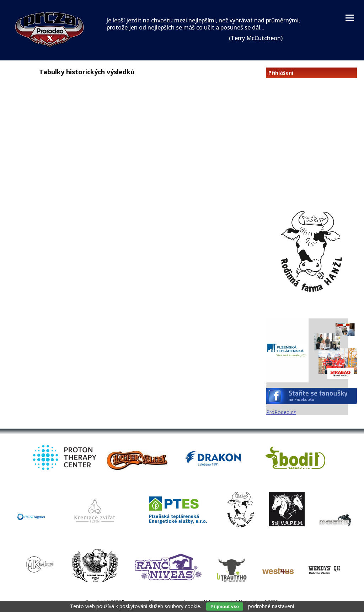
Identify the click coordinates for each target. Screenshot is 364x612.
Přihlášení (281, 73)
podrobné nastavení (271, 606)
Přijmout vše (225, 606)
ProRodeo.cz (281, 412)
